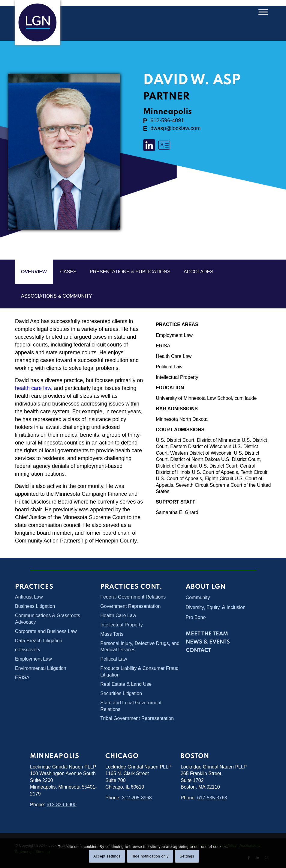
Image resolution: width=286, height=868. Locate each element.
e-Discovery (28, 649)
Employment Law (174, 335)
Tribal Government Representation (137, 716)
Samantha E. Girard (177, 512)
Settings (187, 856)
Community (198, 597)
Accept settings (107, 856)
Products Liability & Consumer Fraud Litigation (139, 670)
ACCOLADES (199, 272)
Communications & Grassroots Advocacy (48, 618)
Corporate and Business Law (46, 631)
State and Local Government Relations (131, 704)
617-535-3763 (212, 796)
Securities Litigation (121, 692)
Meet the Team (207, 634)
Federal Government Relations (133, 597)
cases (68, 272)
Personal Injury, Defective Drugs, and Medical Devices (140, 646)
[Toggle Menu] (263, 12)
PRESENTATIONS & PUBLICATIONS (130, 272)
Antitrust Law (29, 597)
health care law (33, 388)
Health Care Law (174, 356)
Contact (198, 650)
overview (34, 272)
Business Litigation (35, 606)
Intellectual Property (177, 377)
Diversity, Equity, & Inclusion (216, 607)
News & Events (208, 642)
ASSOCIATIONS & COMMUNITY (57, 296)
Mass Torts (112, 633)
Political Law (169, 367)
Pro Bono (196, 617)
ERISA (163, 346)
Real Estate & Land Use (126, 683)
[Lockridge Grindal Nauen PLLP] (38, 22)
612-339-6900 (62, 803)
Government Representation (130, 606)
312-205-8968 (137, 796)
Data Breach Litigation (39, 640)
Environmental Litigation (41, 667)
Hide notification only (150, 856)
